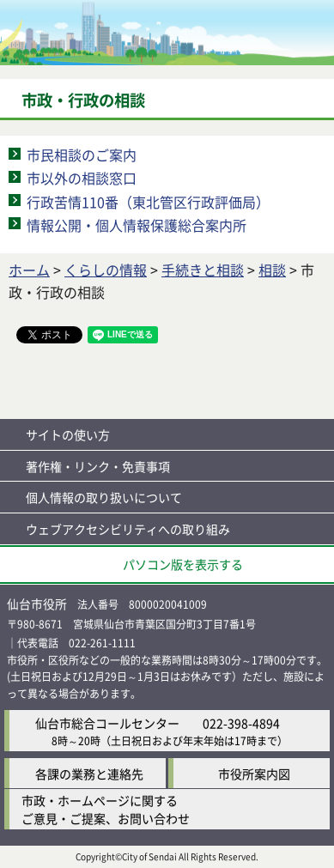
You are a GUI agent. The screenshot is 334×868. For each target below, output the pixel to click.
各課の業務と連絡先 (89, 774)
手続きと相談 (203, 270)
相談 (272, 270)
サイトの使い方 (68, 434)
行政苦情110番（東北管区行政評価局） (148, 202)
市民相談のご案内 (82, 155)
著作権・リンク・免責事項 (98, 466)
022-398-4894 (241, 723)
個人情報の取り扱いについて (104, 497)
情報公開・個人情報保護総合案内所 (137, 225)
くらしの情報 (106, 270)
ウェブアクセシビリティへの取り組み (128, 529)
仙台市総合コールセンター (107, 723)
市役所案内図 (254, 774)
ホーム (29, 270)
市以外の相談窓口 (82, 178)
